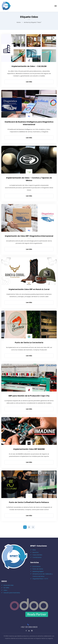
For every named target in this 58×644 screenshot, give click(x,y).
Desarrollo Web (9, 585)
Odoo (5, 590)
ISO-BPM (6, 588)
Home (19, 22)
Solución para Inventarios (12, 593)
